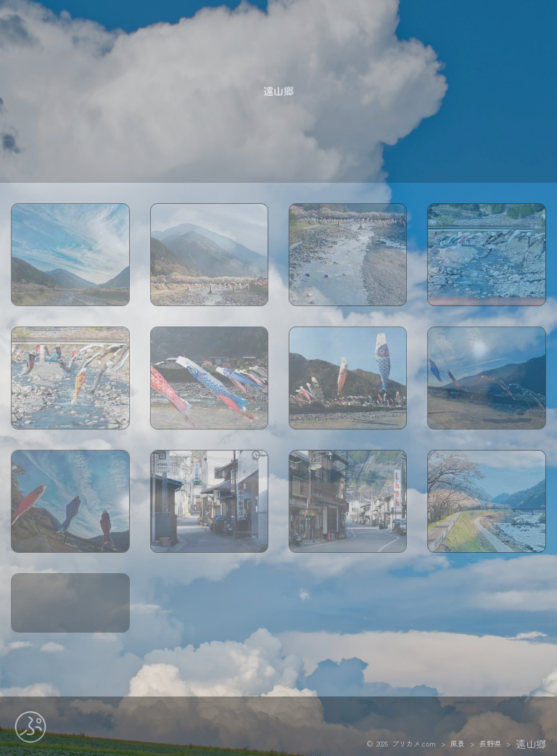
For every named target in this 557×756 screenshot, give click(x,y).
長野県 (490, 742)
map (71, 623)
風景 (458, 742)
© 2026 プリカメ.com (401, 742)
